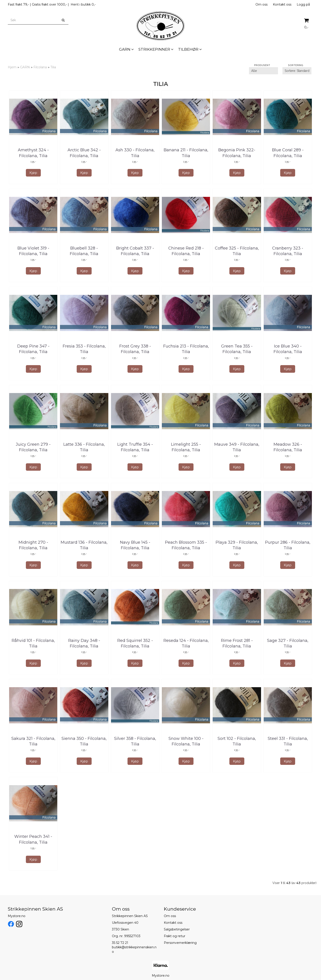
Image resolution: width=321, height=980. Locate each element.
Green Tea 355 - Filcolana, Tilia (237, 349)
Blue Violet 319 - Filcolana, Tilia (33, 251)
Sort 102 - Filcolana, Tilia (237, 741)
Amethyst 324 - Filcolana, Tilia (33, 153)
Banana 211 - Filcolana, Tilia (186, 153)
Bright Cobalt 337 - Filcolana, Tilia (135, 251)
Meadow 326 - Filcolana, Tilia (288, 447)
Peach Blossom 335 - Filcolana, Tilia (186, 545)
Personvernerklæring (180, 943)
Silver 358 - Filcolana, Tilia (135, 741)
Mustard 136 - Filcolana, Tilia (84, 545)
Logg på (303, 4)
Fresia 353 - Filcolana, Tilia (84, 349)
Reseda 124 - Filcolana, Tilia (186, 643)
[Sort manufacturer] (263, 71)
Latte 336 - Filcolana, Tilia (84, 447)
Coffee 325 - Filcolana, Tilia (237, 251)
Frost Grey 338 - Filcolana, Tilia (135, 349)
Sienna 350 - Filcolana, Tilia (84, 741)
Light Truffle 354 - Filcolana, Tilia (135, 447)
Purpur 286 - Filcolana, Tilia (288, 545)
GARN (25, 67)
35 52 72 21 (120, 943)
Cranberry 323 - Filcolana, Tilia (288, 251)
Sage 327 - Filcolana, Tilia (288, 643)
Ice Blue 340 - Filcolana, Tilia (288, 349)
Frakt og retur (175, 936)
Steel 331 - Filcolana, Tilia (288, 741)
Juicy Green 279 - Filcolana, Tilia (33, 447)
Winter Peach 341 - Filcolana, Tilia (33, 839)
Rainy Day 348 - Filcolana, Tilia (84, 643)
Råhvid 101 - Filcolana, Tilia (33, 643)
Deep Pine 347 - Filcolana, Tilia (33, 349)
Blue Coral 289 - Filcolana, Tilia (288, 153)
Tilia (53, 67)
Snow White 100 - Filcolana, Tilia (186, 741)
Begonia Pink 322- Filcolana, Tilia (237, 153)
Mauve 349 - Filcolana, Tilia (237, 447)
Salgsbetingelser (177, 929)
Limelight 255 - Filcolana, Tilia (186, 447)
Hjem (12, 67)
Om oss (261, 4)
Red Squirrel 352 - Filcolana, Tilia (135, 643)
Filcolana (40, 67)
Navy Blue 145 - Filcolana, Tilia (135, 545)
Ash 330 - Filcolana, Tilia (135, 153)
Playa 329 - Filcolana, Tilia (237, 545)
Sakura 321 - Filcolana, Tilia (33, 741)
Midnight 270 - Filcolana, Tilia (33, 545)
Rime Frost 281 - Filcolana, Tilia (237, 643)
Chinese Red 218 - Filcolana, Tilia (186, 251)
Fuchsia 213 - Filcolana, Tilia (186, 349)
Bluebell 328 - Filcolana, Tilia (84, 251)
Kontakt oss (282, 4)
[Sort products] (297, 71)
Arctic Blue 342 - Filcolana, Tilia (84, 153)
